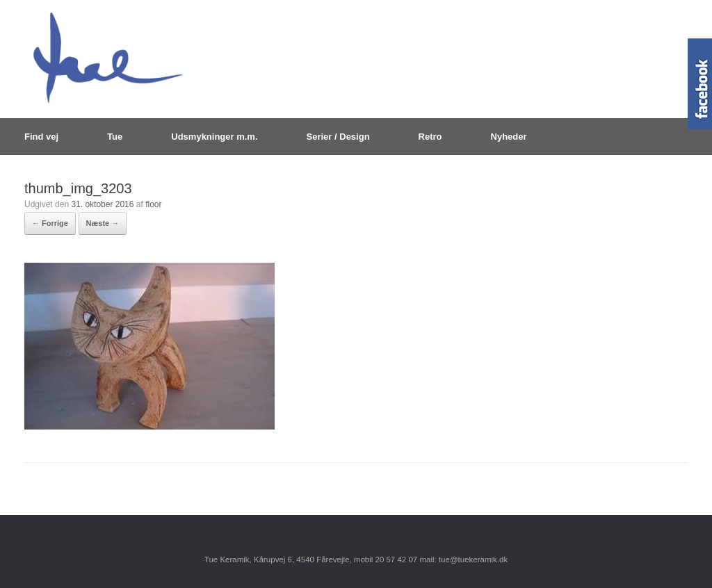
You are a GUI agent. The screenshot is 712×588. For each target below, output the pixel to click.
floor (153, 204)
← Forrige (50, 223)
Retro (430, 137)
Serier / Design (338, 137)
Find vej (41, 137)
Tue (115, 137)
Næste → (103, 223)
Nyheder (509, 137)
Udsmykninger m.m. (214, 137)
